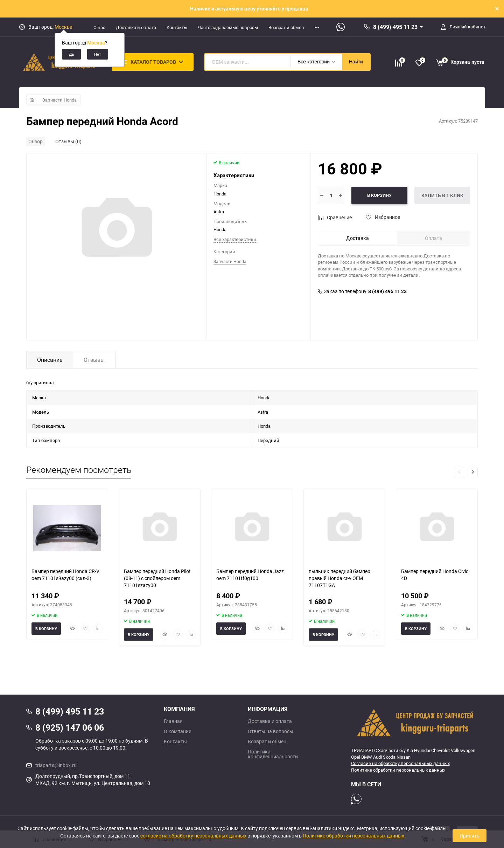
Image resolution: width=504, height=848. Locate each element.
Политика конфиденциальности (273, 754)
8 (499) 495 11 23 (395, 27)
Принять (470, 836)
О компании (178, 731)
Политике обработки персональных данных (398, 770)
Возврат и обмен (286, 27)
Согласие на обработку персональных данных (400, 763)
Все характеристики (235, 239)
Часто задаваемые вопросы (228, 27)
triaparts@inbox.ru (56, 765)
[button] (473, 472)
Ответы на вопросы (271, 731)
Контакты (177, 27)
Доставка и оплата (136, 27)
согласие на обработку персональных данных (193, 836)
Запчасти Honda (59, 100)
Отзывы (94, 360)
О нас (99, 27)
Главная (173, 721)
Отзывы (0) (68, 141)
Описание (50, 360)
